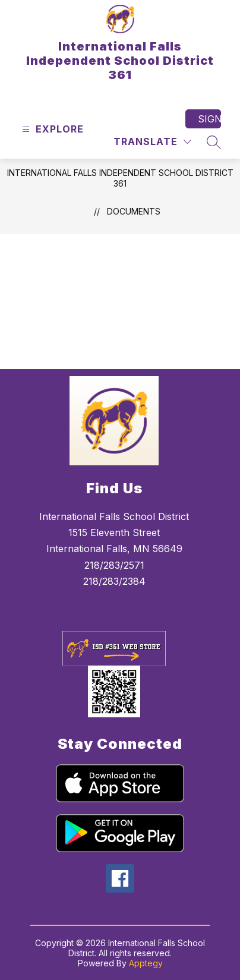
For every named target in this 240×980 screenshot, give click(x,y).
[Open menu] (51, 129)
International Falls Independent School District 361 (120, 178)
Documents (134, 211)
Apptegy (146, 963)
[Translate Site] (152, 142)
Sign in (209, 119)
